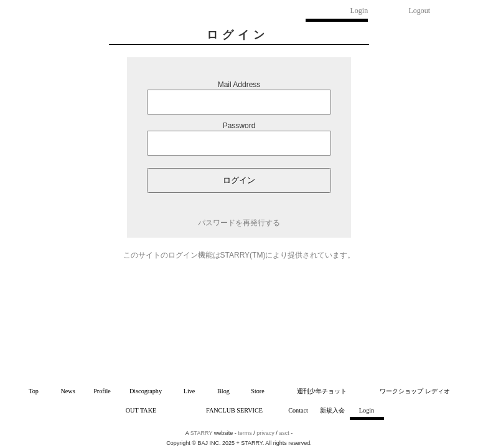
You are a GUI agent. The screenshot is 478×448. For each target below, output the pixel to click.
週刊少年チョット (322, 391)
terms (245, 433)
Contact (298, 410)
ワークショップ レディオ (415, 391)
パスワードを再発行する (239, 223)
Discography (146, 391)
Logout (420, 11)
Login (359, 11)
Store (258, 391)
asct (284, 433)
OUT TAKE (141, 410)
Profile (102, 391)
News (68, 391)
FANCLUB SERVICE (234, 410)
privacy (265, 433)
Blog (223, 391)
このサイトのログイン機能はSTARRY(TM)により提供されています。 (239, 255)
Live (190, 391)
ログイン (239, 180)
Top (34, 391)
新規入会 (332, 410)
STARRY (202, 433)
